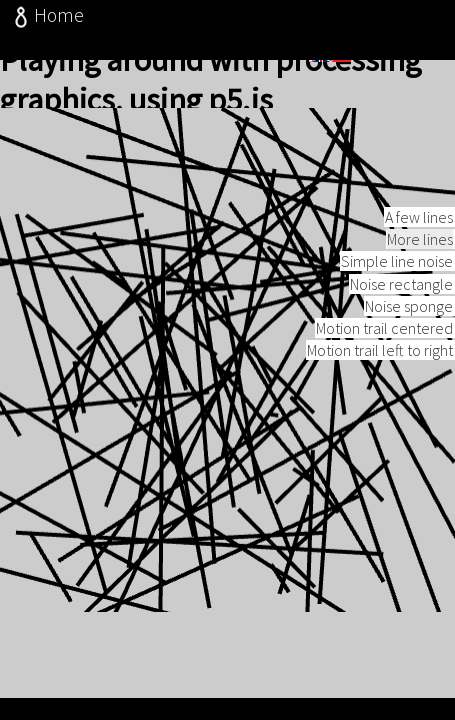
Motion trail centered (384, 352)
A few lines (419, 241)
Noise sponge (409, 330)
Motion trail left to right (380, 374)
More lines (420, 263)
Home (46, 15)
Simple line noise (397, 285)
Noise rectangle (401, 308)
